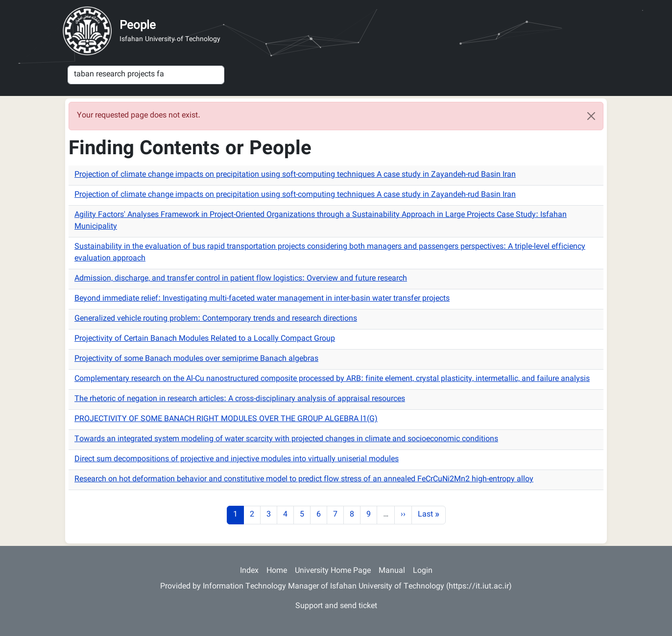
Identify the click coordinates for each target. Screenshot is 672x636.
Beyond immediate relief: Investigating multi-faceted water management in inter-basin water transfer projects (262, 299)
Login (423, 571)
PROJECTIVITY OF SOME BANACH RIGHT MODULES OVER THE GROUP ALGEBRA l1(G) (226, 419)
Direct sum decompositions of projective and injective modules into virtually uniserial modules (237, 459)
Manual (392, 571)
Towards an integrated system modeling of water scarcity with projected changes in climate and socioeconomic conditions (286, 439)
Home (277, 571)
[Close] (591, 116)
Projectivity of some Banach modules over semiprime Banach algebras (196, 359)
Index (249, 571)
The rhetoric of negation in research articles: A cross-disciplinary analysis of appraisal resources (240, 399)
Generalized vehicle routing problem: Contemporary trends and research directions (216, 319)
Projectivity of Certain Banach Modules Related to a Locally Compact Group (205, 339)
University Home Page (333, 571)
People (138, 26)
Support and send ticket (336, 606)
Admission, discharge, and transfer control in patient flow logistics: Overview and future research (241, 279)
